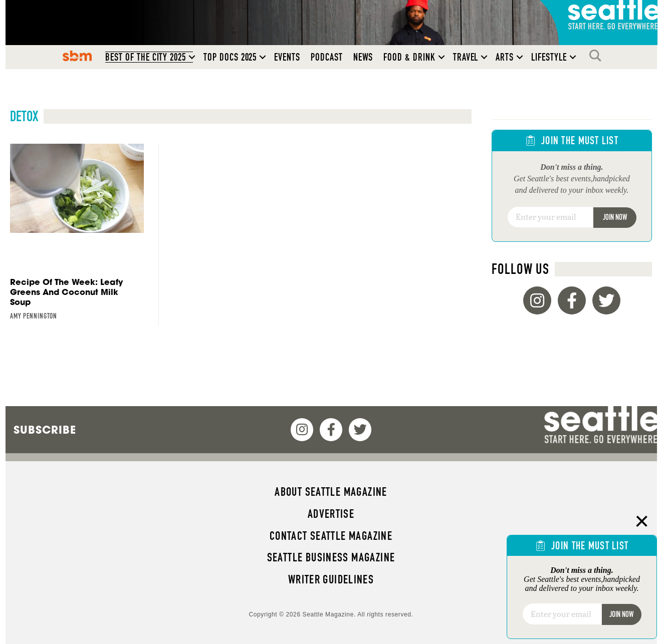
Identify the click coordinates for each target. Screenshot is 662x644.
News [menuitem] (363, 57)
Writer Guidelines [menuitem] (331, 579)
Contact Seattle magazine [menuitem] (331, 536)
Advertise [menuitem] (331, 514)
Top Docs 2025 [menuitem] (230, 57)
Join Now (615, 217)
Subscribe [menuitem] (45, 430)
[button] (192, 57)
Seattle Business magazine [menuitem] (331, 557)
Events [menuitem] (287, 57)
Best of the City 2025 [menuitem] (146, 57)
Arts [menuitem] (505, 57)
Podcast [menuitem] (327, 57)
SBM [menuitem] (77, 56)
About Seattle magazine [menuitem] (331, 492)
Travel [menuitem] (466, 57)
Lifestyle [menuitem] (549, 57)
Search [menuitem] (598, 56)
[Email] (550, 217)
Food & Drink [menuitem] (409, 57)
